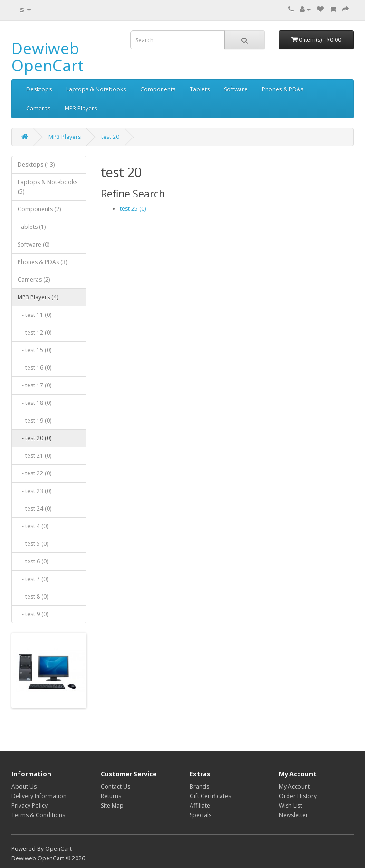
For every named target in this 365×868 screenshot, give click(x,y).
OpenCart (58, 849)
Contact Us (115, 786)
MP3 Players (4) (38, 297)
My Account (294, 786)
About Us (24, 786)
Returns (111, 796)
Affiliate (200, 805)
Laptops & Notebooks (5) (48, 187)
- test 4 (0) (33, 526)
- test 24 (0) (34, 508)
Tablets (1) (32, 227)
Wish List (291, 805)
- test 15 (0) (34, 350)
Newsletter (293, 815)
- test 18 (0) (34, 403)
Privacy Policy (29, 805)
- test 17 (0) (34, 385)
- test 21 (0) (34, 456)
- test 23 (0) (34, 491)
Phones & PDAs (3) (42, 262)
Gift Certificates (210, 796)
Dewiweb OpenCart (48, 57)
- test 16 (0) (34, 368)
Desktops (39, 89)
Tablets (200, 89)
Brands (199, 786)
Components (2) (39, 209)
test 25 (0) (133, 209)
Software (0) (34, 244)
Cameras (38, 108)
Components (158, 89)
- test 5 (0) (33, 544)
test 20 (110, 137)
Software (236, 89)
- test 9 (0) (33, 614)
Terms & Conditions (38, 815)
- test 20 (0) (34, 438)
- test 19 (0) (34, 420)
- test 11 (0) (34, 315)
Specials (201, 815)
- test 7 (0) (33, 579)
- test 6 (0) (33, 561)
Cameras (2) (34, 280)
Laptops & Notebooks (96, 89)
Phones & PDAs (283, 89)
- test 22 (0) (34, 473)
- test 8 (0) (33, 597)
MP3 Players (81, 108)
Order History (298, 796)
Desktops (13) (36, 164)
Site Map (112, 805)
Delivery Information (39, 796)
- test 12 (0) (34, 332)
